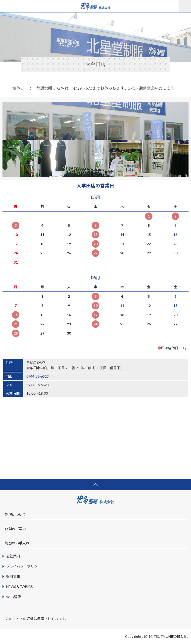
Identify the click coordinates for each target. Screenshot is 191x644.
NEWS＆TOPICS (20, 587)
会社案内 (13, 556)
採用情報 (13, 576)
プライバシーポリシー (24, 566)
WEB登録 (14, 597)
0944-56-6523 (38, 376)
